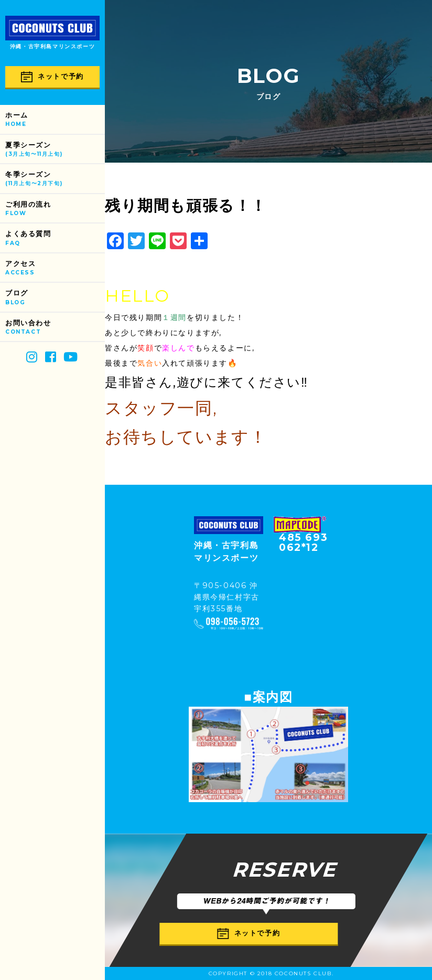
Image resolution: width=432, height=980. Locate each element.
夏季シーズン (55, 150)
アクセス (55, 268)
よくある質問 (55, 238)
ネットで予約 (52, 77)
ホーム (55, 120)
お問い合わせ (55, 328)
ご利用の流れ (55, 209)
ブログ (55, 298)
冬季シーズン (55, 179)
